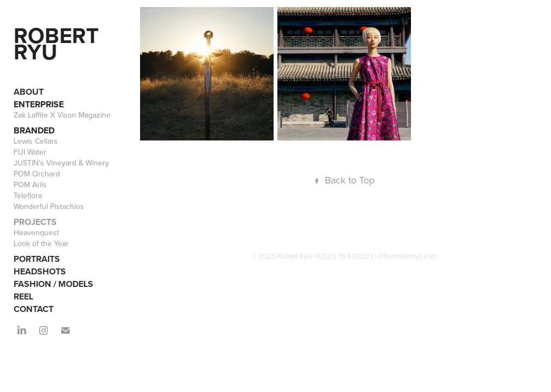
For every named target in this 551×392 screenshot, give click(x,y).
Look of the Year (41, 243)
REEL (23, 296)
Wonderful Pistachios (49, 206)
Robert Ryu (59, 44)
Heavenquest (36, 232)
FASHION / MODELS (53, 284)
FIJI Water (30, 152)
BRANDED (34, 130)
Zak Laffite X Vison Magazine (62, 115)
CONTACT (34, 309)
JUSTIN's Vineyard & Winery (61, 163)
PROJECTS (35, 222)
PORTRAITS (37, 259)
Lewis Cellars (36, 141)
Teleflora (28, 195)
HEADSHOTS (40, 271)
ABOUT (29, 92)
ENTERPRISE (39, 104)
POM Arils (30, 185)
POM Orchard (37, 174)
